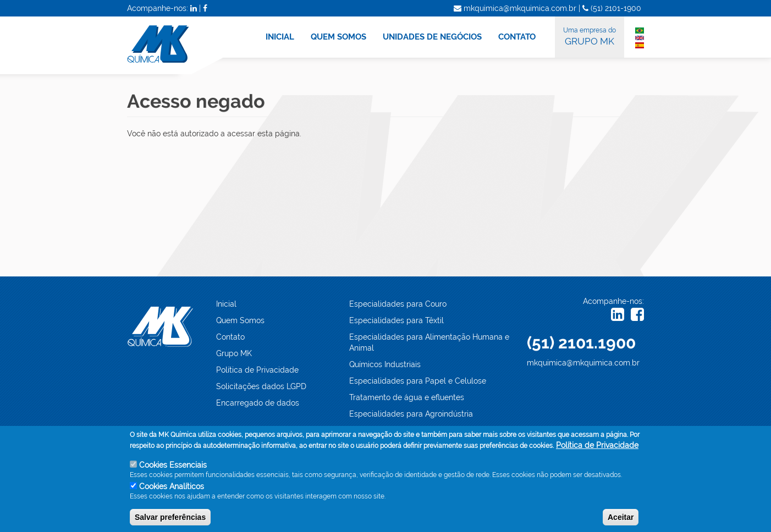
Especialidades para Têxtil (396, 320)
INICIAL (280, 37)
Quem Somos (240, 320)
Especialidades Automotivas (400, 430)
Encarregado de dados (258, 403)
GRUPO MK (590, 36)
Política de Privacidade (257, 370)
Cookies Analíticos (172, 494)
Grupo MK (234, 353)
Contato (230, 337)
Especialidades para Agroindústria (411, 414)
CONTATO (517, 37)
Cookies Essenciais (173, 472)
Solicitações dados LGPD (261, 386)
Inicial (226, 304)
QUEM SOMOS (338, 37)
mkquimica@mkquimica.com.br (583, 363)
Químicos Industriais (385, 364)
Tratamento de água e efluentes (407, 397)
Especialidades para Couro (398, 304)
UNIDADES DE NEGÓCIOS (432, 37)
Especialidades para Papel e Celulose (418, 381)
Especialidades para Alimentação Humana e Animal (429, 342)
